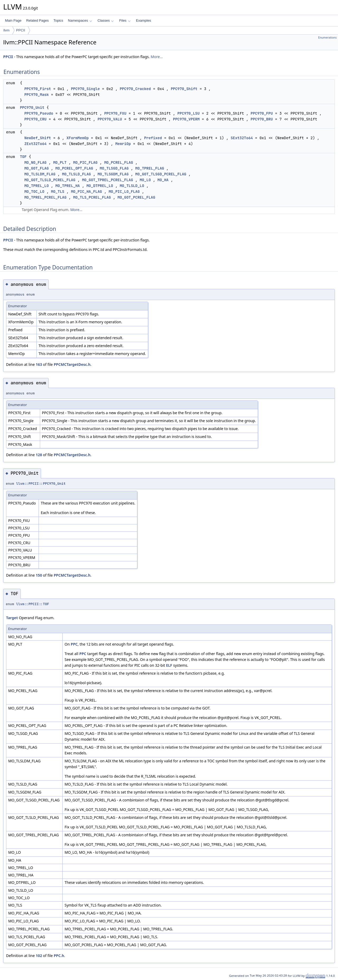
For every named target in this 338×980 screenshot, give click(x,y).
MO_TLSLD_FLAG (76, 174)
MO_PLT (60, 162)
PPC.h (59, 956)
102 (39, 956)
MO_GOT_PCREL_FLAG (136, 197)
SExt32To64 (242, 138)
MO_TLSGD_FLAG (114, 168)
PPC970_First (38, 89)
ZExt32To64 (35, 144)
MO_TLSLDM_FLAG (40, 174)
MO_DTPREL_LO (100, 186)
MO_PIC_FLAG (85, 162)
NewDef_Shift (38, 138)
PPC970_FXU (115, 113)
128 (39, 455)
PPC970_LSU (189, 113)
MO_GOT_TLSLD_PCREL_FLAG (50, 180)
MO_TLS (58, 192)
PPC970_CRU (35, 119)
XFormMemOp (78, 138)
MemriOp (123, 144)
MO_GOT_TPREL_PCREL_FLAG (108, 180)
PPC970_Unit (32, 108)
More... (157, 57)
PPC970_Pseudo (39, 113)
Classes (106, 20)
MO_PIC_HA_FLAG (87, 192)
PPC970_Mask (36, 95)
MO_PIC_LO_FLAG (124, 192)
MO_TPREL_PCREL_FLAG (45, 197)
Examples (144, 20)
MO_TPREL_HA (68, 186)
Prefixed (153, 138)
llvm (6, 30)
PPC (74, 644)
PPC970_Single (85, 89)
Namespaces (80, 20)
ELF (169, 665)
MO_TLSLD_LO (132, 186)
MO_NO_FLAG (35, 162)
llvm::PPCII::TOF (33, 604)
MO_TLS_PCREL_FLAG (92, 197)
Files (125, 20)
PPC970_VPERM (186, 119)
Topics (58, 20)
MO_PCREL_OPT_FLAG (74, 168)
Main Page (13, 20)
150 (39, 575)
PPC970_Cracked (135, 89)
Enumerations (327, 38)
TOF (23, 157)
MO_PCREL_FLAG (119, 162)
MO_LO (145, 180)
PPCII (21, 30)
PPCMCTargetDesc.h (72, 364)
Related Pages (37, 20)
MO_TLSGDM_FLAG (113, 174)
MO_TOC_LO (34, 192)
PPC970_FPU (262, 113)
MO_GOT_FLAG (36, 168)
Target (12, 618)
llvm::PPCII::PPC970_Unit (41, 484)
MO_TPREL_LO (36, 186)
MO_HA (163, 180)
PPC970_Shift (184, 89)
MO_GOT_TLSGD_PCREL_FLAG (161, 174)
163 (39, 364)
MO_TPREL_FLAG (150, 168)
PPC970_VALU (110, 119)
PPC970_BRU (262, 119)
